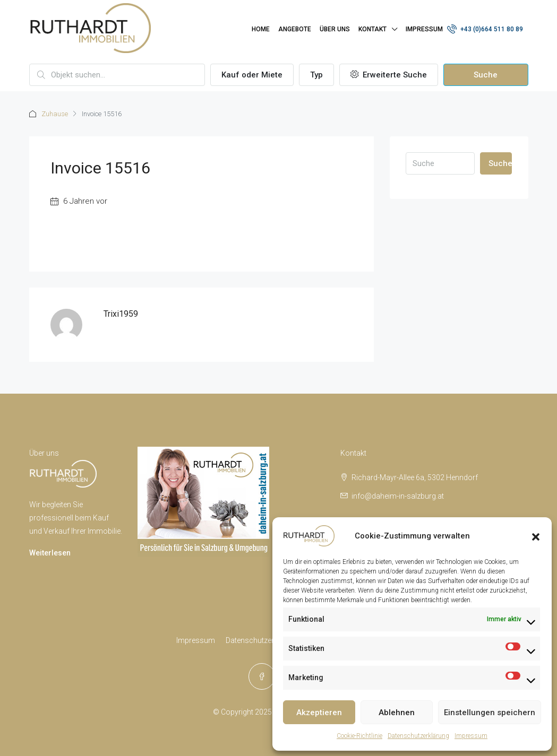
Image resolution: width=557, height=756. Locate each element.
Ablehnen (397, 712)
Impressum (471, 736)
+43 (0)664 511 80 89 (485, 29)
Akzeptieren (319, 712)
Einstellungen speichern (490, 712)
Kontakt (372, 29)
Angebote (295, 29)
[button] (536, 536)
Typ (316, 75)
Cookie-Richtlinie (359, 736)
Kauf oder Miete (252, 75)
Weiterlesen (50, 553)
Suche (486, 75)
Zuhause (55, 114)
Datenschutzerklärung (418, 736)
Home (261, 29)
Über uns (335, 29)
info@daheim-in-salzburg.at (398, 496)
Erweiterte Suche (389, 75)
